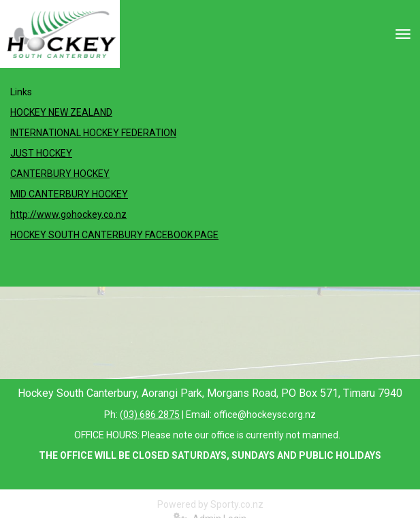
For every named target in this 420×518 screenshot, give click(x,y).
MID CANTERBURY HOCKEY (69, 194)
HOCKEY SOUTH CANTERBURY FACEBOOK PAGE (114, 235)
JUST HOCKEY (41, 153)
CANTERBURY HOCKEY (60, 174)
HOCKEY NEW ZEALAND (61, 112)
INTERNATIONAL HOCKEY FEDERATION (93, 133)
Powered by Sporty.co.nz (210, 504)
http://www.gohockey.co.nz (68, 214)
